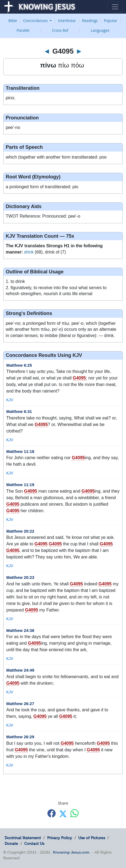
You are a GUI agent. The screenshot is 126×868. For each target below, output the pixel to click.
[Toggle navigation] (115, 7)
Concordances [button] (36, 21)
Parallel (23, 30)
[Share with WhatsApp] (74, 813)
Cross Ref (60, 30)
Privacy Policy (60, 838)
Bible (13, 21)
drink (29, 252)
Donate (11, 844)
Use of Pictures (92, 838)
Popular (111, 21)
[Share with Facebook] (52, 813)
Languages (100, 30)
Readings (90, 21)
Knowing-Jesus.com (71, 852)
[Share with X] (63, 814)
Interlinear (67, 21)
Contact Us (34, 844)
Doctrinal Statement (23, 838)
